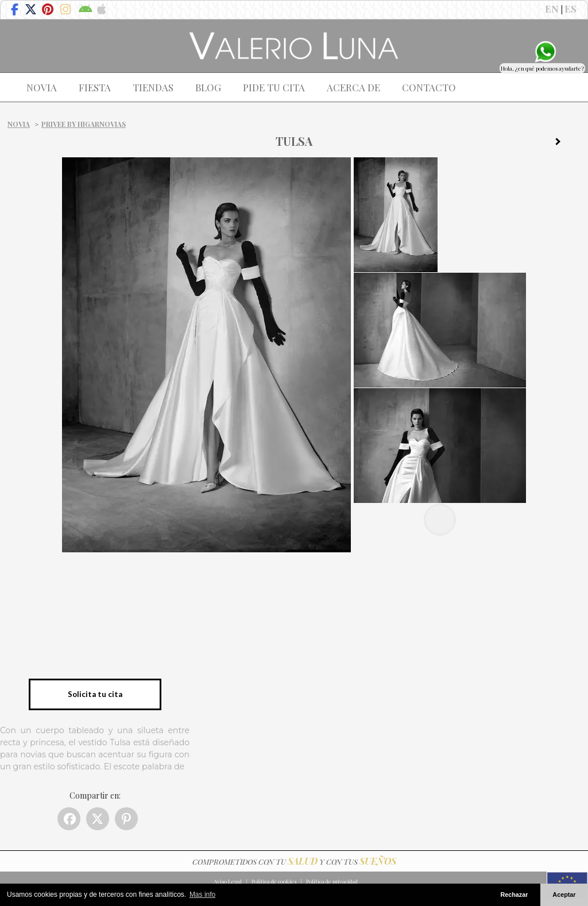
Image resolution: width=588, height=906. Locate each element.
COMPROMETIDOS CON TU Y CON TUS (294, 862)
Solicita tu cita (95, 694)
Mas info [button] (202, 895)
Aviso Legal (228, 881)
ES (570, 9)
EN (552, 9)
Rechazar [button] (514, 895)
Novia (19, 124)
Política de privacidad (332, 881)
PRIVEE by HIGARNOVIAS (84, 124)
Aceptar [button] (564, 895)
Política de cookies (274, 881)
